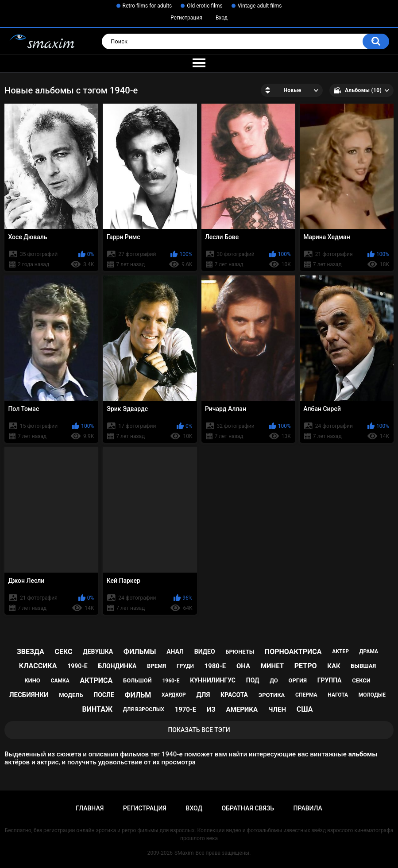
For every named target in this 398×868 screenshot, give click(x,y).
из (211, 709)
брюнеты (240, 652)
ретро (306, 666)
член (277, 709)
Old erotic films (205, 6)
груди (185, 666)
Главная (90, 808)
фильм (138, 695)
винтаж (97, 709)
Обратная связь (248, 808)
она (243, 666)
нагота (338, 695)
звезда (31, 652)
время (156, 666)
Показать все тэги (199, 730)
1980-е (215, 666)
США (305, 709)
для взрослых (144, 709)
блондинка (117, 666)
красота (234, 695)
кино (32, 680)
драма (369, 651)
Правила (308, 808)
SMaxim (184, 853)
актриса (97, 680)
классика (38, 666)
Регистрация (186, 18)
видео (205, 651)
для (203, 695)
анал (175, 651)
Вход (222, 18)
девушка (98, 651)
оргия (297, 680)
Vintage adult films (260, 6)
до (274, 680)
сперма (306, 695)
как (334, 666)
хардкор (174, 695)
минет (272, 666)
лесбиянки (29, 695)
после (104, 695)
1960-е (171, 681)
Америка (242, 709)
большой (137, 680)
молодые (372, 695)
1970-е (186, 709)
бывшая (363, 666)
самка (60, 681)
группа (330, 680)
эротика (272, 695)
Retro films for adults (147, 6)
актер (340, 651)
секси (361, 680)
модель (71, 695)
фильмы (140, 652)
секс (63, 652)
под (253, 680)
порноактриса (293, 652)
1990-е (77, 666)
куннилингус (213, 680)
